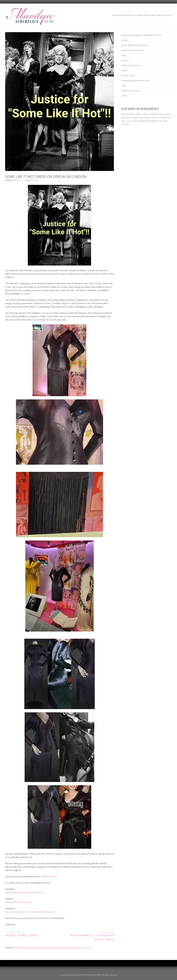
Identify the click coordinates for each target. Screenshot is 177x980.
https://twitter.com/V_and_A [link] (18, 902)
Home (124, 96)
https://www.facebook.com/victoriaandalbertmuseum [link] (30, 912)
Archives (125, 40)
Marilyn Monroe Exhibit (42, 948)
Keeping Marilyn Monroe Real (135, 81)
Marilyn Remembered (64, 948)
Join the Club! (127, 75)
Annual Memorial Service (133, 50)
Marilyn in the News (131, 91)
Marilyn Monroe (22, 948)
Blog (123, 55)
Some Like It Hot (83, 948)
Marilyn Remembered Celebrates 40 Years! (141, 35)
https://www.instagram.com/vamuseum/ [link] (24, 892)
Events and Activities (131, 65)
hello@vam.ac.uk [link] (49, 876)
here (128, 124)
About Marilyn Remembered (135, 45)
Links (124, 86)
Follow (124, 70)
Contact (125, 60)
